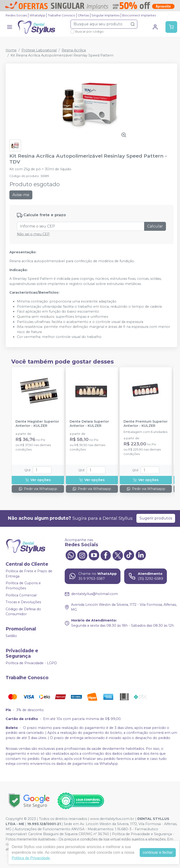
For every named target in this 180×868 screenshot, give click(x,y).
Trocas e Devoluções (23, 602)
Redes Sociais (16, 15)
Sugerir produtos (156, 518)
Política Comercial (21, 595)
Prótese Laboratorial (39, 50)
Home (11, 50)
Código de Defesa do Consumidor (23, 612)
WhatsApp (37, 15)
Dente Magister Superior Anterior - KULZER (37, 424)
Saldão (11, 636)
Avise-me (21, 195)
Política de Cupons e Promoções (23, 586)
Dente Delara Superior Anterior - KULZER (89, 424)
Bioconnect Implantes (139, 15)
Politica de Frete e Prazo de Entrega (29, 574)
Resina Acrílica (74, 50)
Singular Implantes (105, 15)
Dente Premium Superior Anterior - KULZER (146, 424)
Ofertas (83, 15)
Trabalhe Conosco (62, 15)
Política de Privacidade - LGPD (31, 663)
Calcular (155, 226)
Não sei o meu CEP (33, 234)
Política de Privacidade (31, 858)
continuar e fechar (158, 852)
